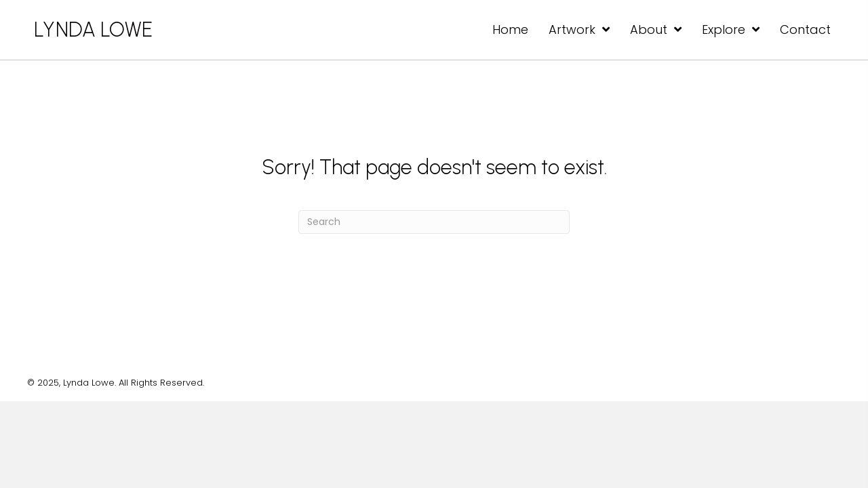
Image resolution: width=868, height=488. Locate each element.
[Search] (434, 222)
